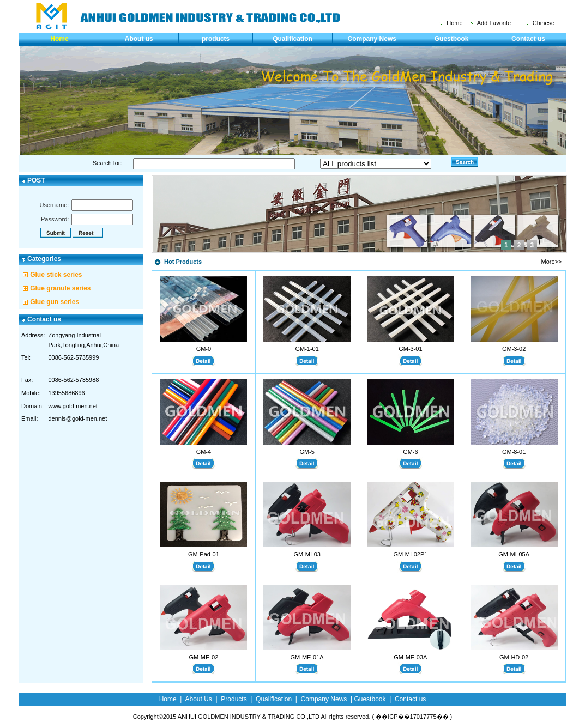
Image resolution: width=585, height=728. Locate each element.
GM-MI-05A (514, 554)
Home (454, 23)
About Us (198, 699)
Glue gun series (55, 302)
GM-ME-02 (203, 657)
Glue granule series (60, 288)
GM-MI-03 (307, 554)
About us (139, 39)
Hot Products (183, 262)
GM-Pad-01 (204, 554)
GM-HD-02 (514, 657)
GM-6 (411, 452)
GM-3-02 (514, 349)
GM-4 (204, 452)
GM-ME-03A (410, 657)
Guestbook (452, 39)
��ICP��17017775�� (412, 717)
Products (234, 699)
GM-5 (307, 452)
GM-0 (204, 349)
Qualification (292, 39)
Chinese (544, 23)
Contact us (528, 39)
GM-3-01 (410, 349)
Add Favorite (494, 23)
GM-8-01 (514, 452)
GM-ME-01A (307, 657)
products (216, 39)
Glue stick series (56, 275)
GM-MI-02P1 (410, 554)
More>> (552, 262)
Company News (372, 39)
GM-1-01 (307, 349)
